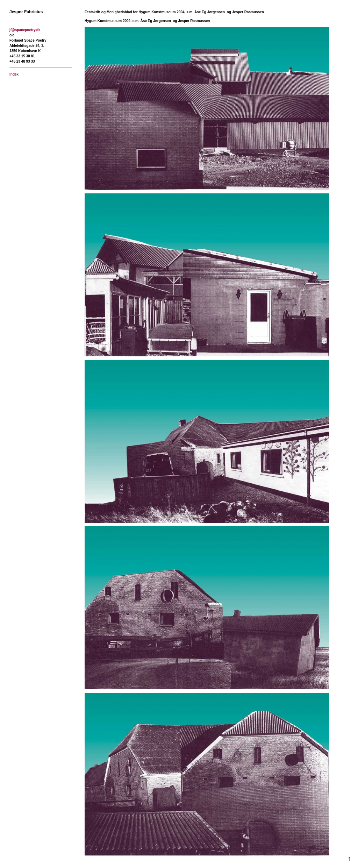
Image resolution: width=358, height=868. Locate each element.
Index (14, 74)
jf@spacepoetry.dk (25, 30)
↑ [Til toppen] (349, 858)
